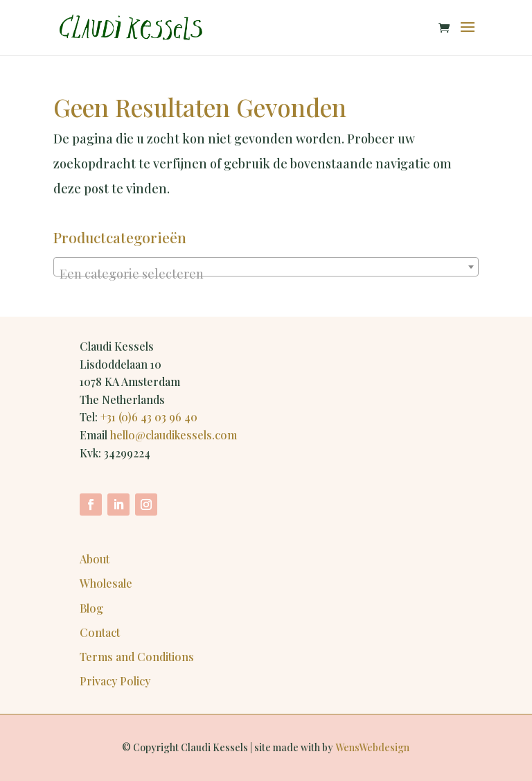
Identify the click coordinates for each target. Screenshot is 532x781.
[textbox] (266, 274)
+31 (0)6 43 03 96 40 (149, 417)
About (95, 559)
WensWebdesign (372, 747)
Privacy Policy (115, 681)
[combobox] (266, 267)
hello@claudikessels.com (174, 435)
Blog (91, 608)
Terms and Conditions (137, 657)
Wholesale (106, 583)
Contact (100, 632)
